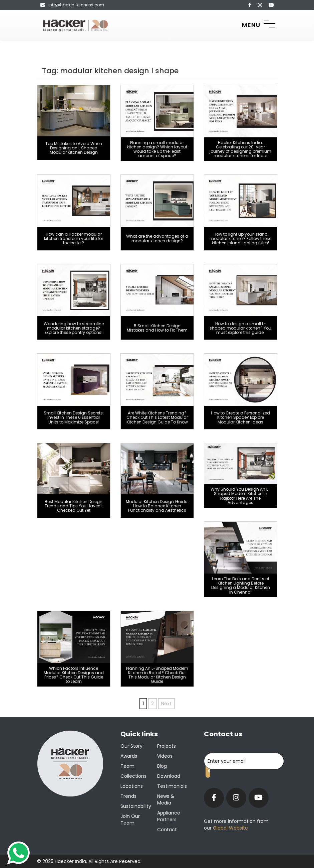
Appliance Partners (169, 816)
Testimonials (172, 786)
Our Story (131, 746)
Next (166, 704)
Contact (167, 830)
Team (127, 766)
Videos (165, 756)
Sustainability (136, 806)
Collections (133, 776)
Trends (128, 796)
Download (169, 776)
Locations (132, 786)
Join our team (130, 820)
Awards (129, 756)
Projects (167, 746)
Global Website (230, 828)
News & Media (166, 799)
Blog (162, 766)
